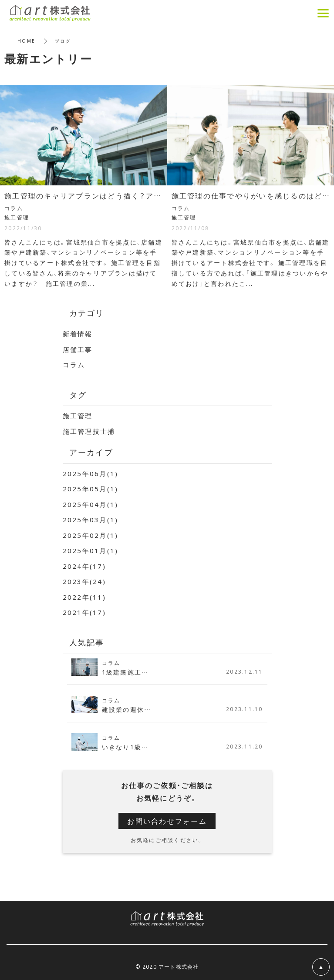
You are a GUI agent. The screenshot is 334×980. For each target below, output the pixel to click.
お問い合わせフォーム (167, 821)
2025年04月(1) (91, 504)
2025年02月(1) (91, 535)
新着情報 (78, 334)
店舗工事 (78, 349)
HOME (26, 41)
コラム (74, 365)
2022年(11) (84, 597)
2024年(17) (84, 566)
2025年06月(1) (91, 473)
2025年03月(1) (91, 520)
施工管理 (78, 416)
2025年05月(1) (91, 489)
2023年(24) (84, 581)
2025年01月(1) (91, 550)
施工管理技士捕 (89, 431)
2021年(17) (84, 612)
